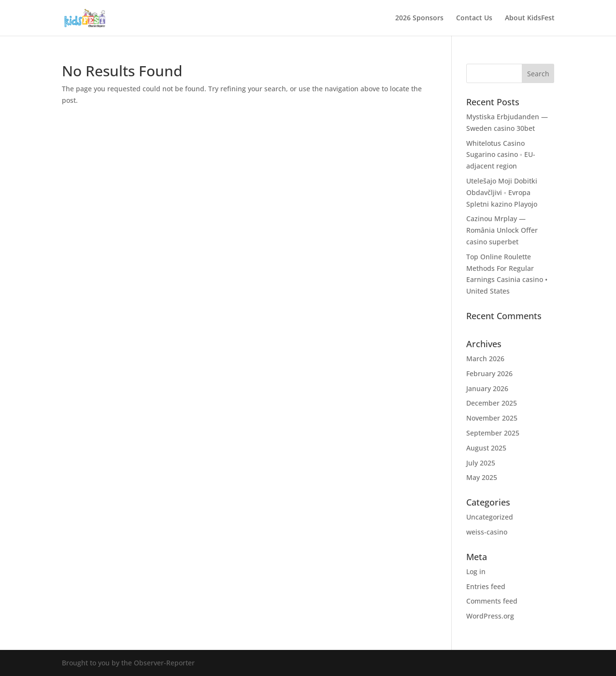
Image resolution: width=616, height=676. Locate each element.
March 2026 (485, 359)
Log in (476, 571)
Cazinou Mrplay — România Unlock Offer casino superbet (502, 230)
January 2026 (487, 388)
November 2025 (492, 418)
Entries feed (486, 586)
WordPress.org (490, 616)
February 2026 (489, 373)
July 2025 (481, 463)
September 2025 (493, 433)
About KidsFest (530, 18)
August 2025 (486, 448)
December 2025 (492, 403)
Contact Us (474, 18)
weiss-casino (487, 532)
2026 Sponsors (419, 18)
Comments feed (492, 601)
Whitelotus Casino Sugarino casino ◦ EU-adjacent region (501, 155)
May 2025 (482, 477)
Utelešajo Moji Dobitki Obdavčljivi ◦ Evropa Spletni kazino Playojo (502, 192)
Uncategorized (490, 517)
